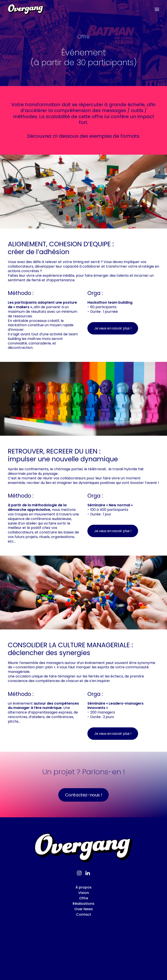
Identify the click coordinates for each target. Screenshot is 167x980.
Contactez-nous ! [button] (84, 813)
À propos (83, 905)
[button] (157, 9)
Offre (84, 916)
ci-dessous (66, 136)
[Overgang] (26, 9)
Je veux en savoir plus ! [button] (113, 328)
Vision (84, 911)
